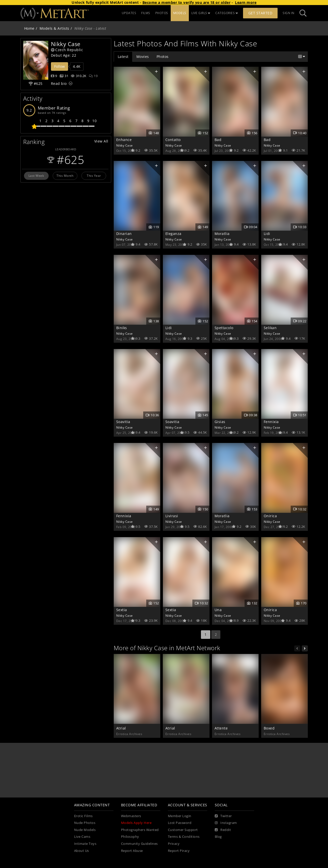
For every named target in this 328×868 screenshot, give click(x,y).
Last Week (36, 176)
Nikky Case (125, 145)
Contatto (173, 140)
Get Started (260, 13)
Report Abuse (132, 851)
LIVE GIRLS (201, 13)
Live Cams (82, 837)
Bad (218, 140)
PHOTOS (162, 13)
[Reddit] (223, 830)
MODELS (180, 13)
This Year (94, 176)
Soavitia (123, 422)
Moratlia (222, 234)
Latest (123, 57)
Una (218, 610)
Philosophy (130, 837)
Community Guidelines (139, 844)
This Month (65, 176)
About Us (82, 851)
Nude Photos (85, 823)
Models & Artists (54, 28)
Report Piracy (179, 851)
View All (101, 141)
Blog (218, 837)
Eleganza (173, 234)
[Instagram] (226, 823)
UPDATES (129, 13)
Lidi (267, 234)
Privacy (174, 844)
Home (29, 28)
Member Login (180, 816)
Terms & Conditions (184, 837)
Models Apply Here (136, 823)
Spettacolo (224, 328)
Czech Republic (67, 50)
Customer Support (183, 830)
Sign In (289, 13)
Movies (143, 57)
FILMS (146, 13)
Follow (59, 66)
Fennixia (271, 422)
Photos (163, 57)
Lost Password (180, 823)
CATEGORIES (227, 13)
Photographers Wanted (140, 830)
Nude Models (85, 830)
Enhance (124, 140)
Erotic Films (83, 816)
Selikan (270, 328)
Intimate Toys (85, 844)
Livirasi (172, 516)
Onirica (270, 516)
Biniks (122, 328)
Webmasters (131, 816)
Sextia (122, 610)
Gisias (220, 422)
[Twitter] (223, 816)
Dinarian (124, 234)
